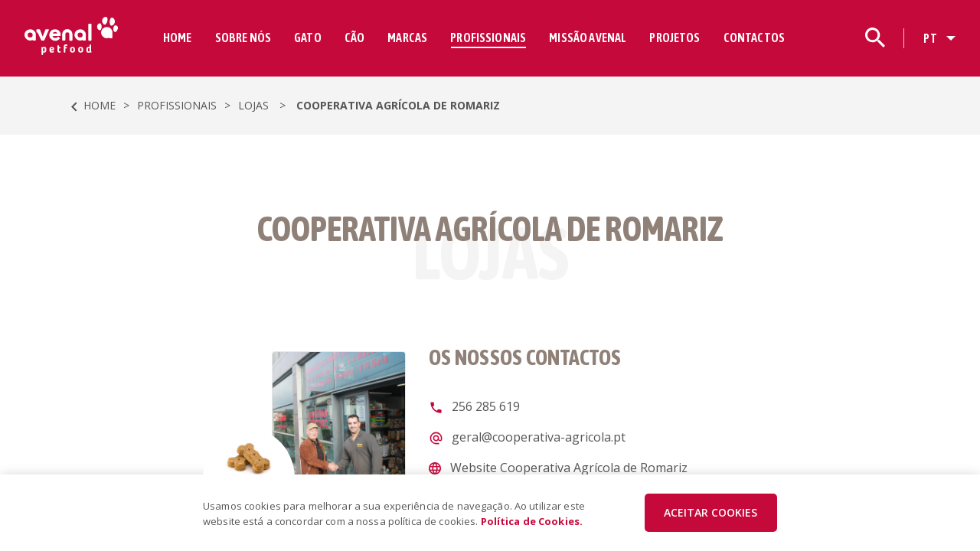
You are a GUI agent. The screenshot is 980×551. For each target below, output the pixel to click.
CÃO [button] (354, 37)
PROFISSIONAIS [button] (488, 37)
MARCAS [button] (407, 37)
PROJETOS (675, 37)
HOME (178, 37)
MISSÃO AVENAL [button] (588, 37)
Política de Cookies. (532, 521)
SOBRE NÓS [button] (243, 37)
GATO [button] (308, 37)
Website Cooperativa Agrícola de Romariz (567, 468)
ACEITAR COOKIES (710, 512)
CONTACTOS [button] (754, 37)
